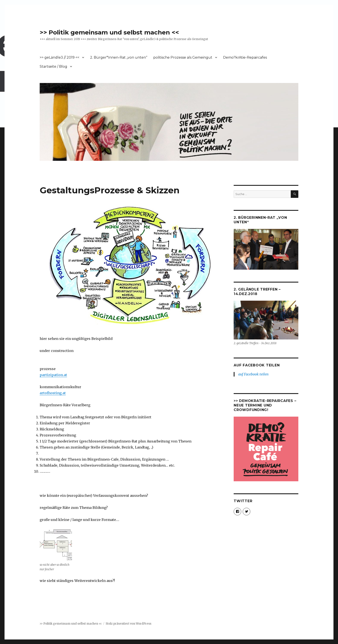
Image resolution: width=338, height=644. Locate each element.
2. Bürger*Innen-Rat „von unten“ (119, 57)
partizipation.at (53, 375)
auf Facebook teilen (257, 365)
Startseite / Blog (53, 66)
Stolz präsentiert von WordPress (128, 624)
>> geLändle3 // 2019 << (59, 57)
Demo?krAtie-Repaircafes (245, 57)
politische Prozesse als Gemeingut (183, 57)
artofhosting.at (53, 393)
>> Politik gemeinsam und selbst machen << (109, 32)
